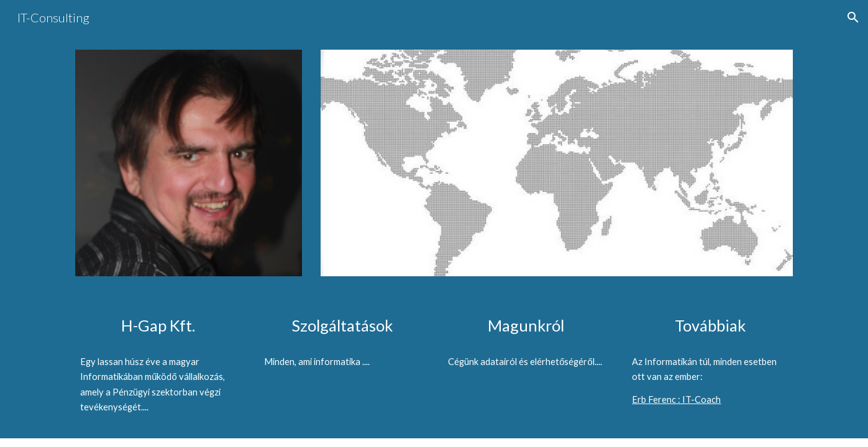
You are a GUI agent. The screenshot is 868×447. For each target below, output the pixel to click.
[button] (853, 17)
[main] (158, 326)
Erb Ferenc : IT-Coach (676, 400)
